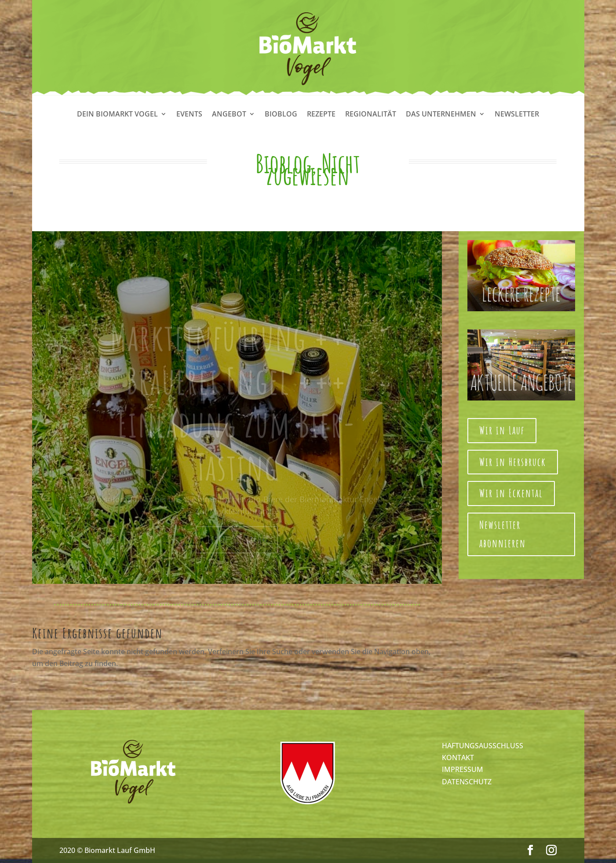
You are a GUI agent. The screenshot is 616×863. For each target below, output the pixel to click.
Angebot (229, 115)
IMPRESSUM (463, 769)
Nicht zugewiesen (313, 169)
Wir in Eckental (511, 493)
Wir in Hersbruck (513, 462)
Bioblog (281, 115)
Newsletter (517, 115)
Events (189, 115)
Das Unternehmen (441, 115)
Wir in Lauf (502, 430)
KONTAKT (458, 757)
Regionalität (371, 115)
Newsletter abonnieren (503, 534)
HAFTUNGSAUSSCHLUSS (483, 746)
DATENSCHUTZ (467, 782)
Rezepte (321, 115)
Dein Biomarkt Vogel (117, 115)
